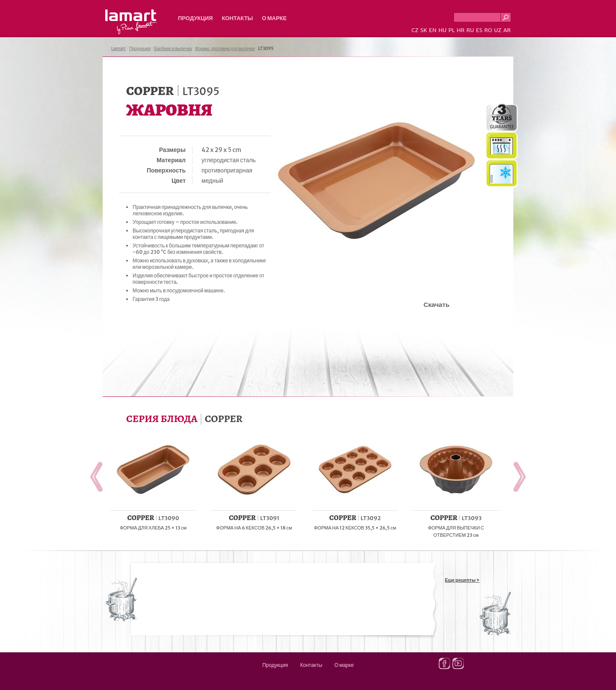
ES (479, 30)
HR (460, 30)
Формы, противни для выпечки (225, 49)
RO (488, 30)
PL (452, 30)
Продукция (195, 18)
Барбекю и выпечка (173, 49)
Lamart (131, 22)
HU (443, 30)
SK (423, 30)
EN (433, 30)
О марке (274, 18)
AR (507, 30)
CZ (415, 30)
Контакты (237, 18)
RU (470, 30)
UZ (498, 30)
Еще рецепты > (462, 580)
